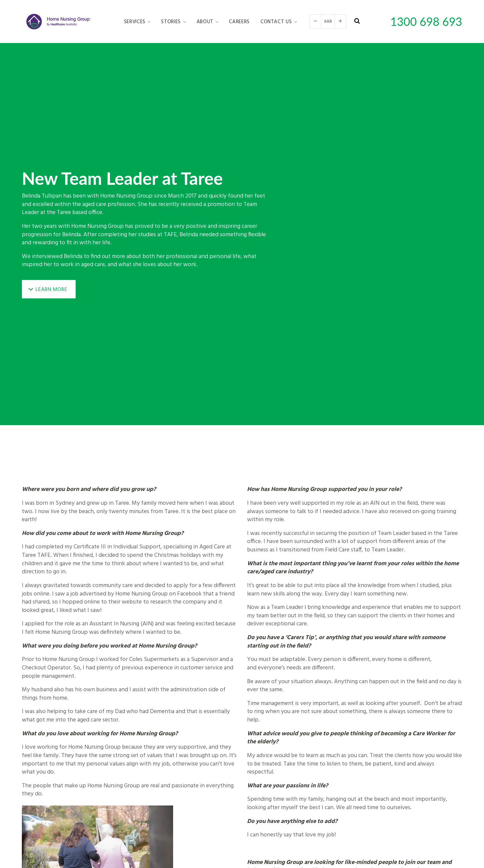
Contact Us (277, 22)
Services (136, 22)
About (206, 22)
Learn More (51, 290)
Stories (172, 22)
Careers (239, 22)
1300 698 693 (426, 22)
